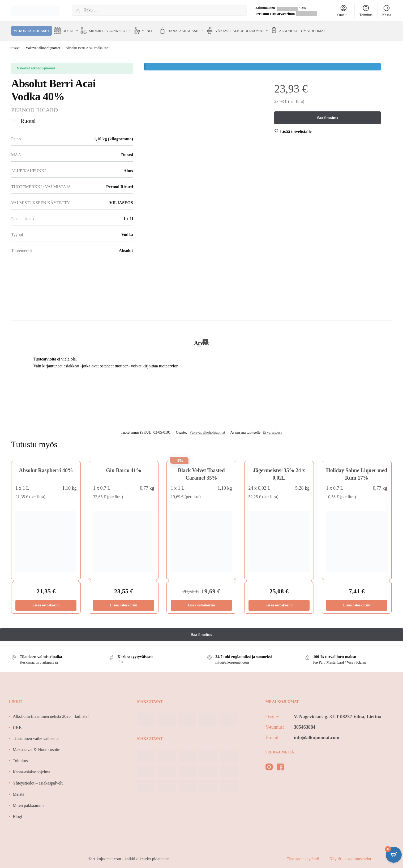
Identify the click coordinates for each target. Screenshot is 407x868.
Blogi (18, 813)
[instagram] (269, 764)
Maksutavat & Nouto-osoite (37, 746)
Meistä (19, 791)
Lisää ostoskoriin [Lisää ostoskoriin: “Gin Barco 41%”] (124, 601)
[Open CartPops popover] (394, 855)
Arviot (202, 339)
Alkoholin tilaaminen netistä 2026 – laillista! (51, 713)
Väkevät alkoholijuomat (43, 44)
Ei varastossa (273, 429)
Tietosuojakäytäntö (303, 855)
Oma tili (344, 11)
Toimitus (366, 11)
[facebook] (280, 764)
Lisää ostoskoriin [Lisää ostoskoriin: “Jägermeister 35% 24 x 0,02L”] (279, 601)
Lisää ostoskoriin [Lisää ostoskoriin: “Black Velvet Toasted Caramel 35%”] (201, 601)
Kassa (386, 11)
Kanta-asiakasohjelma (31, 768)
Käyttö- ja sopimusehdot (350, 855)
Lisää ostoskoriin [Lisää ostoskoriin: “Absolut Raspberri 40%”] (46, 601)
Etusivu (15, 44)
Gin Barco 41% (124, 467)
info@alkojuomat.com (317, 734)
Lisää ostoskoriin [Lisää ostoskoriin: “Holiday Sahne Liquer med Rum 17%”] (357, 601)
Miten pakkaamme (29, 802)
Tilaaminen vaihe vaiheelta (36, 735)
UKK (17, 724)
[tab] (202, 334)
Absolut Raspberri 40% (46, 467)
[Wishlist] (296, 128)
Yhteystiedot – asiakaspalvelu (38, 779)
